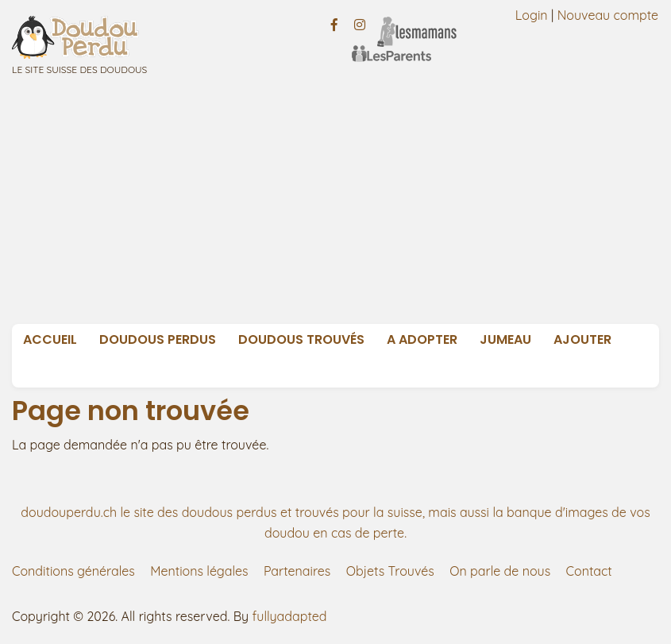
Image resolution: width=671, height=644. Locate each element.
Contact (589, 571)
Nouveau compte (608, 15)
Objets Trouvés (390, 571)
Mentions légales (199, 571)
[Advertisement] (341, 205)
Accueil (50, 339)
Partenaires (297, 571)
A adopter (422, 339)
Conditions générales (73, 571)
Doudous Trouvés (301, 339)
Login (532, 15)
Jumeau (505, 339)
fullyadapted (290, 616)
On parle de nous (500, 571)
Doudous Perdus (158, 339)
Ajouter (582, 339)
